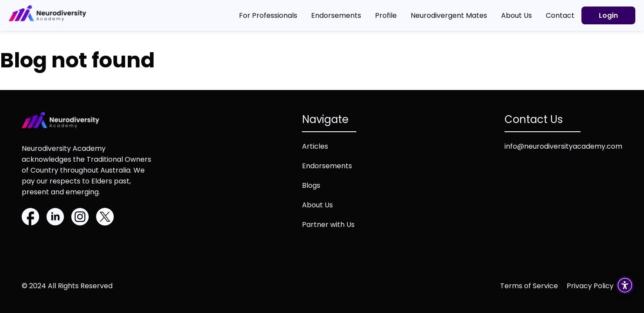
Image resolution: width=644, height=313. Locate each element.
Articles (315, 146)
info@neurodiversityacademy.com (563, 146)
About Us (317, 205)
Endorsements (327, 166)
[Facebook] (31, 218)
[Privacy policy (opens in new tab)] (594, 286)
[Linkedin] (55, 218)
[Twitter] (105, 218)
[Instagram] (80, 218)
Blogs (311, 185)
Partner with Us (328, 225)
